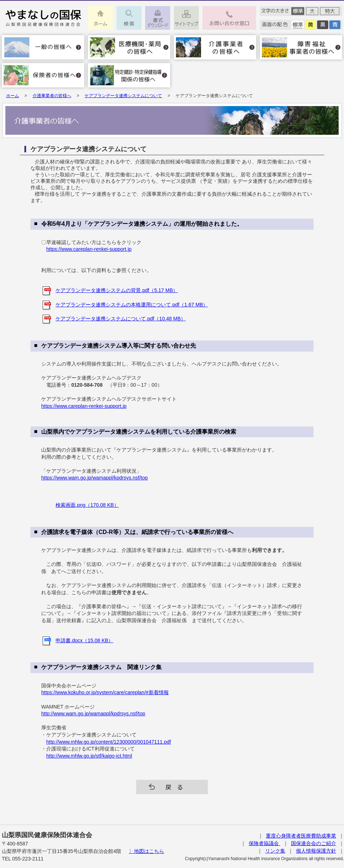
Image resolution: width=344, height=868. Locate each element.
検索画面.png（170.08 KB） (87, 505)
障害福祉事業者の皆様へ (301, 47)
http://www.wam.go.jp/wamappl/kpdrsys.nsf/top (93, 714)
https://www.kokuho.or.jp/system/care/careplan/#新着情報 (105, 692)
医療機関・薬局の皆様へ (129, 47)
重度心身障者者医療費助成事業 (301, 836)
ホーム (13, 96)
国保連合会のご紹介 (314, 843)
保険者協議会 (264, 843)
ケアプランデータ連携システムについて (123, 96)
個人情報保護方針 (316, 851)
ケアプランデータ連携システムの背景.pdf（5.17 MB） (117, 290)
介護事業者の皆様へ (215, 47)
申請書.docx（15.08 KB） (84, 640)
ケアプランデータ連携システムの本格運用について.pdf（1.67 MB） (132, 305)
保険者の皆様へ (43, 75)
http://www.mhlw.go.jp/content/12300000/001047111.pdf (109, 742)
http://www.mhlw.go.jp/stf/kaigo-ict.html (89, 756)
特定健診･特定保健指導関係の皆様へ (129, 75)
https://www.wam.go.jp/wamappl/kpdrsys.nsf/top (94, 478)
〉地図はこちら (147, 851)
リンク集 (275, 851)
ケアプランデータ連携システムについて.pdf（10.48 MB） (121, 319)
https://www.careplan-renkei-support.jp (89, 249)
